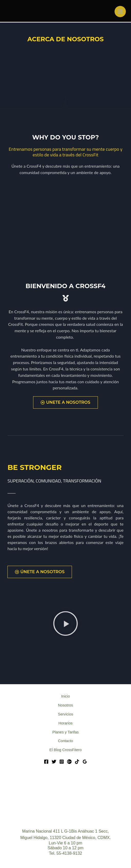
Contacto (65, 741)
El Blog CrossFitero (65, 750)
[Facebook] (46, 762)
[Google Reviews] (85, 762)
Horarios (65, 723)
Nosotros (65, 705)
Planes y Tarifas (66, 732)
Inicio (65, 696)
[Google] (69, 762)
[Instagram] (62, 762)
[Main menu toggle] (120, 12)
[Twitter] (54, 762)
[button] (65, 624)
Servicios (65, 714)
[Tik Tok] (77, 762)
